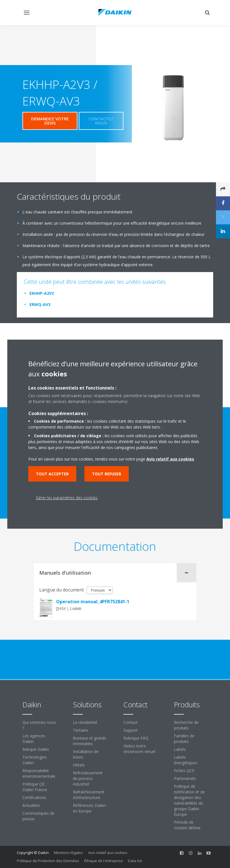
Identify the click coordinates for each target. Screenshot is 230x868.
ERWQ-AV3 (40, 304)
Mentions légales (68, 853)
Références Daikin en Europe (89, 808)
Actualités (31, 805)
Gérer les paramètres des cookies (67, 498)
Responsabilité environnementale (39, 773)
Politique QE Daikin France (35, 787)
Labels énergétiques (186, 760)
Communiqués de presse (38, 816)
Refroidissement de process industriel (88, 778)
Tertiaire (81, 730)
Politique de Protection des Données (48, 861)
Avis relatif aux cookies (108, 853)
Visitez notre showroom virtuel (139, 749)
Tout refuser (107, 474)
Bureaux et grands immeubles (90, 741)
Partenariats (185, 778)
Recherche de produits (186, 725)
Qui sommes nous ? (39, 725)
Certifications (34, 797)
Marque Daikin (36, 749)
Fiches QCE (184, 771)
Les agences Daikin (34, 739)
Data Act (135, 861)
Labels (180, 749)
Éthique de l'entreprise (104, 861)
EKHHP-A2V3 (42, 293)
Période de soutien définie (187, 825)
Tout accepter (52, 474)
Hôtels (79, 765)
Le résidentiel (85, 722)
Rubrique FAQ (136, 738)
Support (131, 730)
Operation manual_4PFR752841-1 (93, 602)
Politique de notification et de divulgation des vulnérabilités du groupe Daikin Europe (189, 800)
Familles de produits (184, 739)
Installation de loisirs (86, 754)
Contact (131, 722)
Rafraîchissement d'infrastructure (89, 795)
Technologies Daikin (35, 760)
